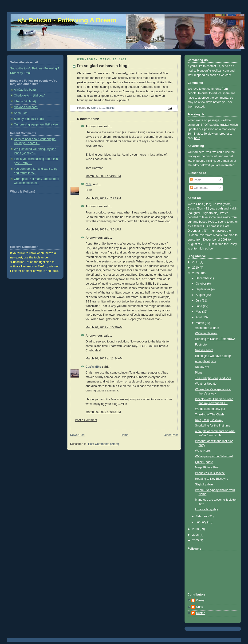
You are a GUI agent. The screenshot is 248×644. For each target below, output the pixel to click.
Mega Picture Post (207, 467)
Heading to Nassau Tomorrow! (215, 339)
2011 (196, 262)
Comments (199, 188)
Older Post (171, 435)
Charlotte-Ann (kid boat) (30, 96)
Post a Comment (86, 420)
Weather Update (206, 384)
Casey (200, 600)
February (202, 516)
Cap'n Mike (93, 367)
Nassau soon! (204, 350)
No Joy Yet (202, 367)
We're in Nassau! (206, 333)
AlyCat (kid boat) (25, 90)
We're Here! (203, 451)
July (199, 301)
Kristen (201, 613)
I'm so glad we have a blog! (213, 356)
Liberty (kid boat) (25, 101)
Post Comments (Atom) (104, 444)
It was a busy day (207, 509)
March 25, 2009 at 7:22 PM (103, 198)
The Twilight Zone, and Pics (213, 378)
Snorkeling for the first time (213, 426)
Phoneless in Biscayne (210, 473)
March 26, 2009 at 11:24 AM (104, 358)
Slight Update (204, 484)
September (203, 289)
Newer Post (78, 435)
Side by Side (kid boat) (29, 119)
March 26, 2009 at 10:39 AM (104, 327)
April (199, 317)
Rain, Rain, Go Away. (209, 420)
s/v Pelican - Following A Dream (67, 20)
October (201, 284)
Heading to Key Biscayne (212, 479)
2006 (196, 535)
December (203, 278)
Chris (199, 607)
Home (125, 435)
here (197, 138)
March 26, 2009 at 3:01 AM (103, 229)
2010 (196, 268)
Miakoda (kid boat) (26, 107)
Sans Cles (21, 113)
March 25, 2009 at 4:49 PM (103, 176)
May (199, 312)
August (201, 295)
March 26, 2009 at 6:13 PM (103, 412)
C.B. (89, 184)
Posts (196, 180)
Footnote (201, 345)
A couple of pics (205, 361)
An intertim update (207, 328)
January (201, 522)
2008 (196, 529)
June (199, 306)
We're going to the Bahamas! (214, 456)
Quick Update (204, 462)
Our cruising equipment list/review (36, 125)
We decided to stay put (210, 409)
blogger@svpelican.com (213, 71)
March (200, 323)
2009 (196, 273)
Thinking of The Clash (209, 415)
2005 (196, 540)
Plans (199, 373)
